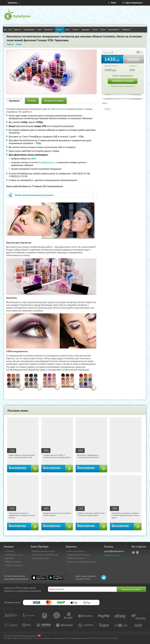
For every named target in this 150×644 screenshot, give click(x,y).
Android (60, 109)
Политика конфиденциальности (82, 562)
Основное (14, 101)
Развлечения (30, 29)
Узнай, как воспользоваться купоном (34, 195)
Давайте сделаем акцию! (44, 551)
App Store (39, 578)
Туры (68, 29)
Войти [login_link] (114, 3)
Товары (60, 29)
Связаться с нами (112, 555)
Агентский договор (76, 551)
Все (5, 29)
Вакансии (10, 558)
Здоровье (86, 29)
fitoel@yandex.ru (47, 162)
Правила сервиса (13, 562)
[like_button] (138, 53)
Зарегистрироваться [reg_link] (134, 3)
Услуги (76, 29)
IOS (49, 109)
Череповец (12, 3)
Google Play (56, 578)
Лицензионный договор (78, 555)
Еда (11, 29)
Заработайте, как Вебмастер (45, 555)
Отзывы (32, 101)
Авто (40, 29)
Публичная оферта (76, 558)
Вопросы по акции (54, 101)
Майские (127, 29)
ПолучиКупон (114, 29)
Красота (18, 29)
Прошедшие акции (41, 558)
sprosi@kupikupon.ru (114, 551)
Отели (96, 29)
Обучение (49, 29)
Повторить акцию (123, 81)
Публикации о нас (14, 555)
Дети (104, 29)
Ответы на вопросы (14, 565)
